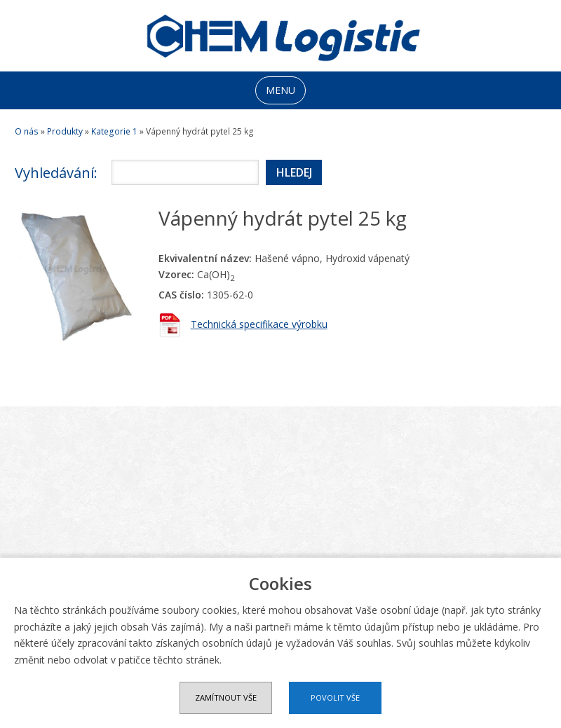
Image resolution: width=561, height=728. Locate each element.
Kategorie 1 (114, 131)
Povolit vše (335, 698)
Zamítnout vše (226, 698)
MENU (280, 90)
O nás (27, 131)
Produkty (65, 131)
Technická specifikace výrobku (259, 324)
